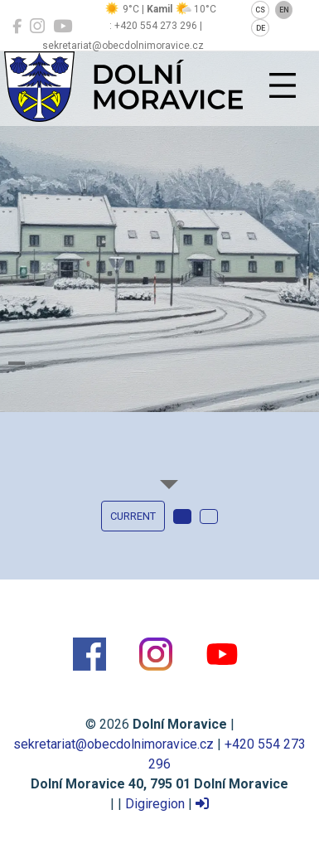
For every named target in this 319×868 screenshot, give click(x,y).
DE (261, 28)
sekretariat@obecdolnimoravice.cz (114, 744)
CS (260, 10)
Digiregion (155, 804)
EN (284, 10)
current (133, 516)
